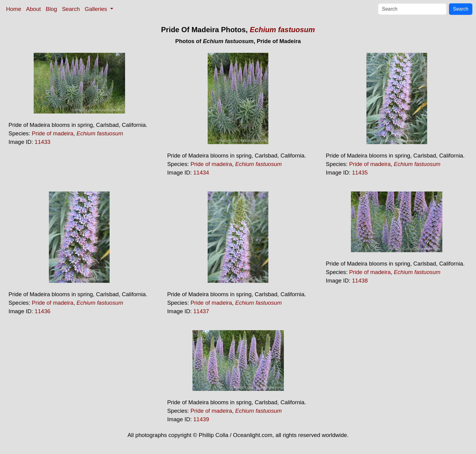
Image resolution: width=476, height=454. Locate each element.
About (34, 9)
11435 (360, 173)
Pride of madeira (53, 133)
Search (71, 9)
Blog (51, 9)
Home (14, 9)
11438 (360, 281)
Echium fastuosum (282, 30)
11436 (42, 311)
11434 (201, 173)
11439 (201, 419)
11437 (201, 311)
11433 (42, 142)
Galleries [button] (97, 9)
